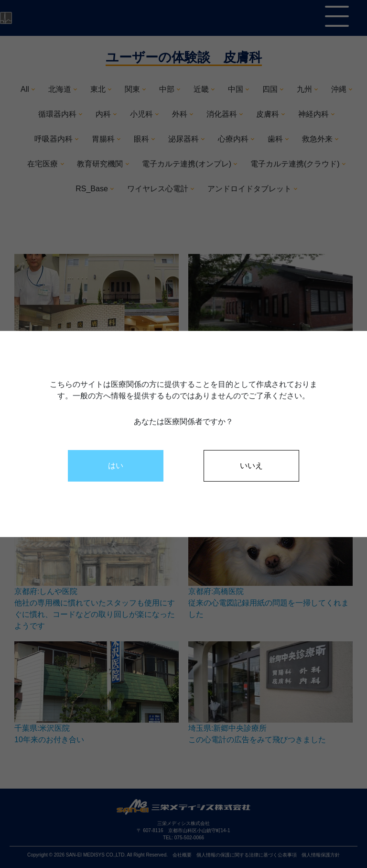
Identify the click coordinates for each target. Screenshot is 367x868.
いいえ (251, 466)
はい (116, 466)
